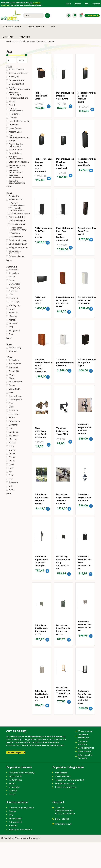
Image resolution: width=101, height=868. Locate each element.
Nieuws (78, 4)
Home (7, 41)
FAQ (87, 4)
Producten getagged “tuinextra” (33, 41)
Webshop (15, 41)
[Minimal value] (17, 55)
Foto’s (68, 4)
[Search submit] (47, 15)
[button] (12, 26)
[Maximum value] (22, 60)
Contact (96, 4)
